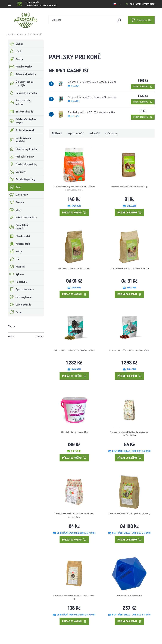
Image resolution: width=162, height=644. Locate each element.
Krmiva (15, 59)
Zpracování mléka (21, 289)
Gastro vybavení (20, 297)
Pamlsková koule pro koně (129, 595)
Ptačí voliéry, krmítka (23, 149)
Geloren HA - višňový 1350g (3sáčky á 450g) (92, 82)
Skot (14, 210)
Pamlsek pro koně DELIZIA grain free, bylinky (129, 514)
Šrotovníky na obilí (21, 130)
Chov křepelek (19, 236)
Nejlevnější (94, 133)
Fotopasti (16, 267)
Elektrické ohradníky (22, 164)
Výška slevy (111, 133)
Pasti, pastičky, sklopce (19, 102)
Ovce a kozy (18, 195)
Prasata (16, 202)
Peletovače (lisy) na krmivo (22, 121)
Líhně (15, 51)
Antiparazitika (19, 244)
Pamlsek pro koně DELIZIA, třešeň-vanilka (91, 112)
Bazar (15, 312)
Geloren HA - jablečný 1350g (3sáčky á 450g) (92, 97)
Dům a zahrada (19, 305)
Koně (19, 34)
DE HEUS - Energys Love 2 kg (74, 432)
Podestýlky (17, 282)
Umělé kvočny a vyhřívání (20, 140)
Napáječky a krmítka (22, 93)
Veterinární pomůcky (22, 217)
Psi (13, 259)
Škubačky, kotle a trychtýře (21, 84)
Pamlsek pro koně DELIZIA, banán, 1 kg (129, 187)
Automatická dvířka (22, 74)
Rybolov (16, 274)
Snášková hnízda (20, 112)
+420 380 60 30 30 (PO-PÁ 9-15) (37, 3)
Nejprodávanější (75, 133)
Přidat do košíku (143, 87)
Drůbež (15, 44)
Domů (10, 34)
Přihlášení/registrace (140, 4)
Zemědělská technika (18, 227)
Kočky (15, 251)
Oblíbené (57, 133)
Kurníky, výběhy (20, 67)
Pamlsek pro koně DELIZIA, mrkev (74, 268)
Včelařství (17, 172)
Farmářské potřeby (21, 179)
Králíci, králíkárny (21, 157)
